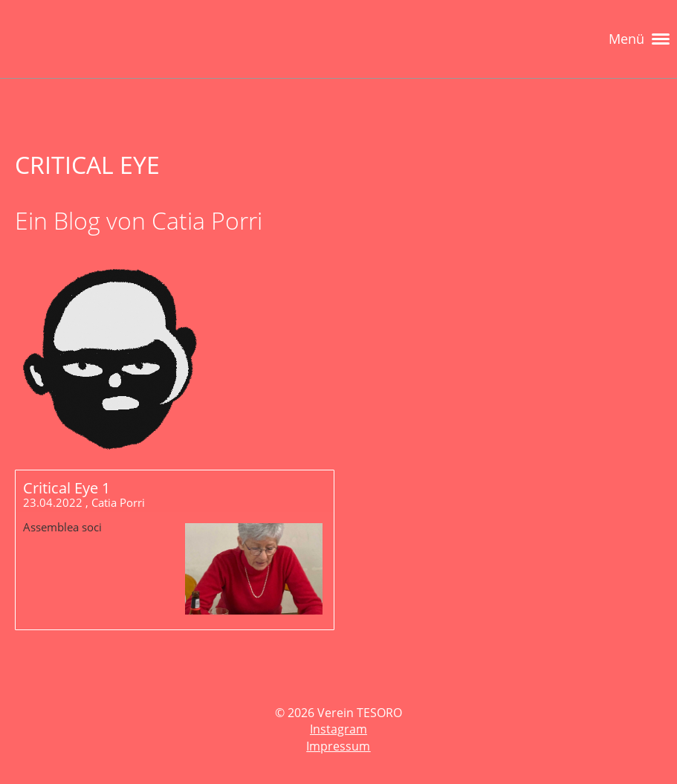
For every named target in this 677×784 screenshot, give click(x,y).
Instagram (338, 729)
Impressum (338, 746)
